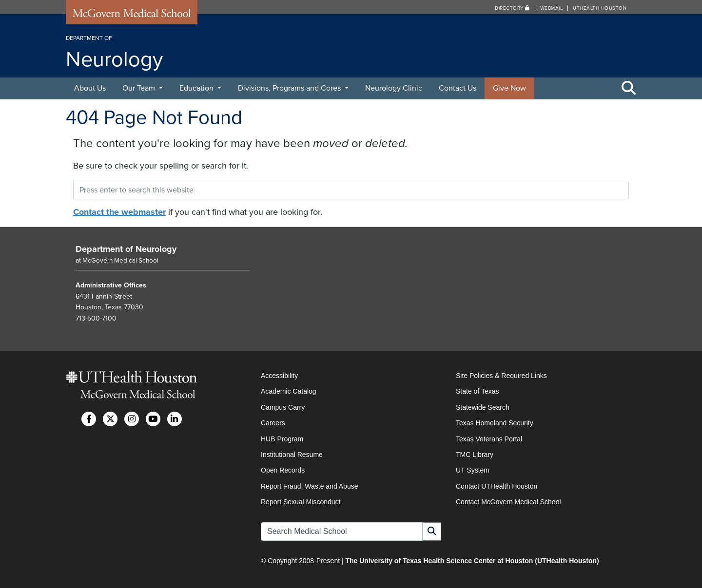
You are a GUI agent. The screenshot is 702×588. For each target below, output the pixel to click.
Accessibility (279, 376)
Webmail (552, 8)
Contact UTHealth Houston (497, 486)
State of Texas (477, 391)
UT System (473, 470)
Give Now (509, 88)
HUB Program (282, 439)
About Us (90, 88)
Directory (512, 8)
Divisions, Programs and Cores (290, 88)
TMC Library (475, 455)
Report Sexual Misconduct (301, 502)
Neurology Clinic (394, 88)
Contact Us (458, 88)
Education (197, 88)
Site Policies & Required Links (501, 376)
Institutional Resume (292, 455)
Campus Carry (283, 407)
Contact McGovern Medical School (508, 502)
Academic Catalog (289, 391)
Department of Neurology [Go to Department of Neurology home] (126, 249)
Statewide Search (483, 407)
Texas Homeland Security (495, 423)
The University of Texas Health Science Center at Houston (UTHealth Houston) (472, 561)
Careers (273, 423)
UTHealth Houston (600, 8)
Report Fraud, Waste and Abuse (309, 486)
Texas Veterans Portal (489, 439)
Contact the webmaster (119, 212)
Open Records (283, 470)
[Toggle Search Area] (629, 89)
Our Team (140, 88)
